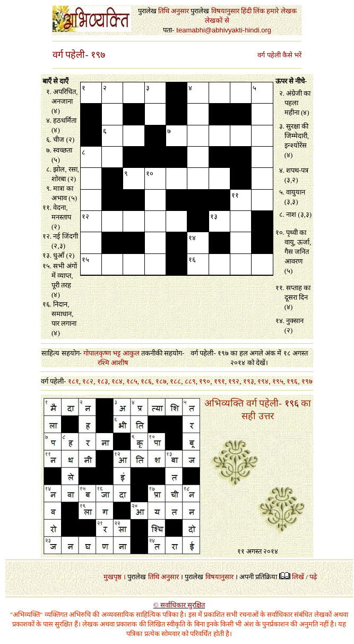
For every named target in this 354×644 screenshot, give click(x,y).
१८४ (117, 381)
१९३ (249, 381)
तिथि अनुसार (163, 577)
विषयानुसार (219, 577)
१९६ (292, 381)
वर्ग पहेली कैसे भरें (279, 55)
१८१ (74, 381)
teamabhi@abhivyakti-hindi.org (224, 30)
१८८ (175, 381)
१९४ (263, 381)
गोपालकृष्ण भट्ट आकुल (111, 353)
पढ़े (313, 577)
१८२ (88, 381)
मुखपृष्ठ (113, 577)
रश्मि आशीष (113, 363)
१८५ (132, 381)
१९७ (307, 381)
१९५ (278, 381)
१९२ (234, 381)
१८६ (146, 381)
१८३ (103, 381)
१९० (205, 381)
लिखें (298, 577)
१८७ (161, 381)
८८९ (190, 381)
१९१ (219, 381)
